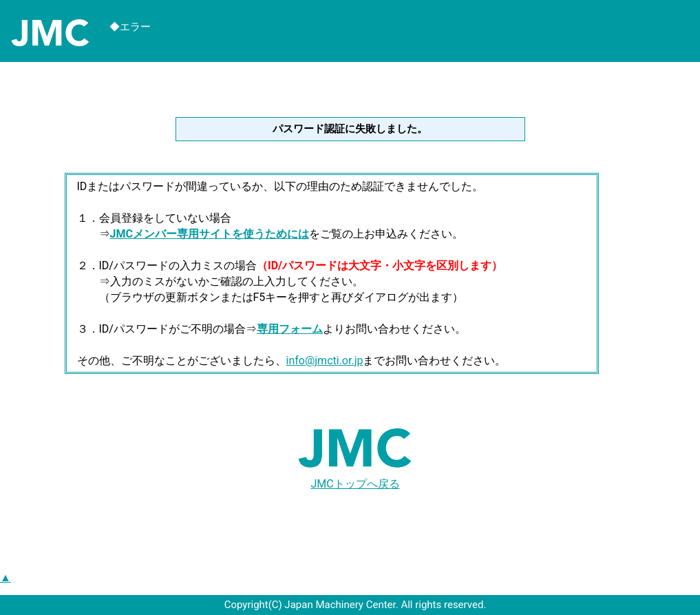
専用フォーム (290, 329)
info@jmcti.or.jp (325, 361)
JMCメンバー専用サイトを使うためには (210, 234)
